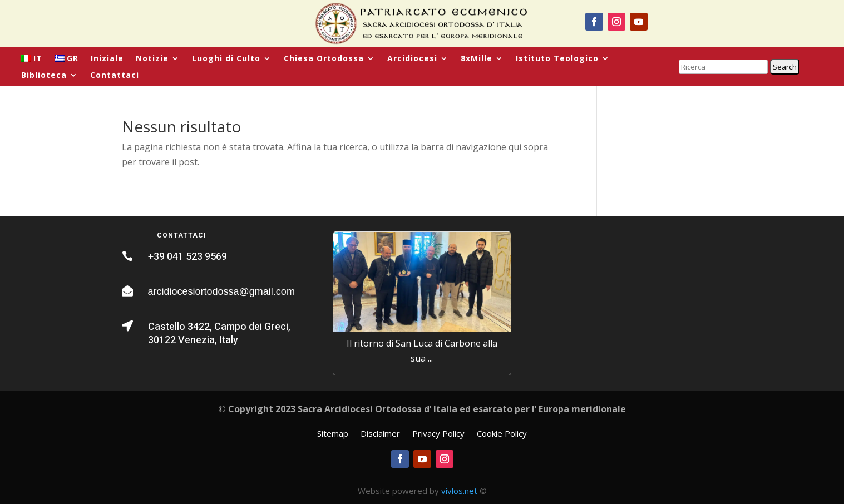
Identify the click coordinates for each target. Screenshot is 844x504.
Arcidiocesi (412, 59)
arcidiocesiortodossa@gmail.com (221, 291)
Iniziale (107, 59)
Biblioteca (44, 76)
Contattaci (115, 76)
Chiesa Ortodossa (324, 59)
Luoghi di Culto (226, 59)
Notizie (152, 59)
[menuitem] (32, 61)
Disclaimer (380, 434)
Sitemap (333, 434)
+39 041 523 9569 (187, 257)
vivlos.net (459, 491)
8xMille (477, 59)
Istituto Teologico (557, 59)
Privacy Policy (438, 434)
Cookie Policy (502, 434)
